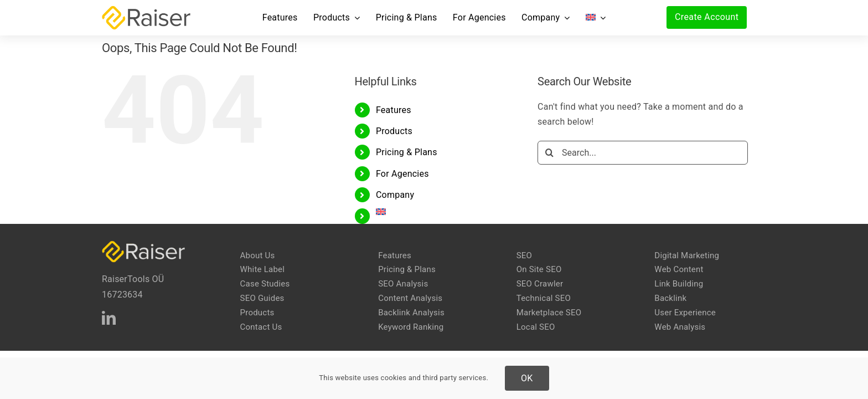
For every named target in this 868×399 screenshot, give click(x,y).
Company (395, 195)
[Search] (549, 153)
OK (527, 378)
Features (394, 110)
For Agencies (402, 174)
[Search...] (643, 153)
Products (394, 131)
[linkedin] (109, 318)
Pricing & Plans (407, 152)
